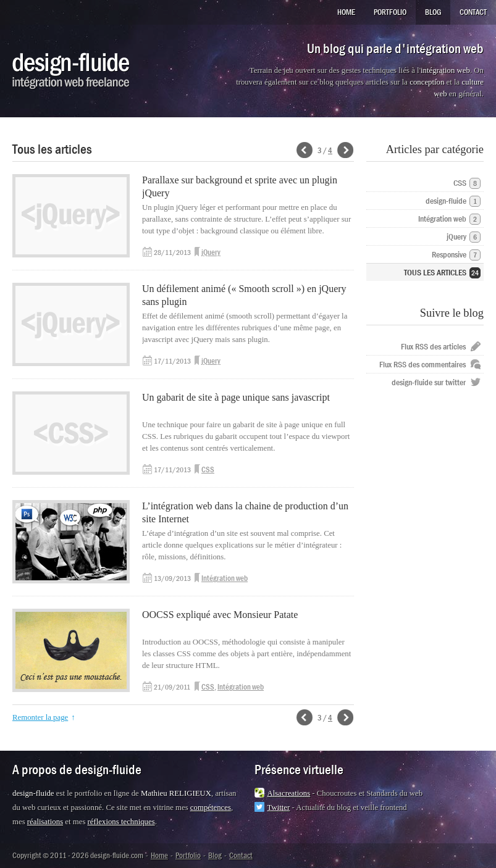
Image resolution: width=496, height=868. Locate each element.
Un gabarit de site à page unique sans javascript (236, 397)
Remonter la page (40, 717)
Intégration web (225, 578)
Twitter (279, 807)
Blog (433, 12)
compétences (211, 807)
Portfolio (390, 12)
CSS (208, 469)
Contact (473, 12)
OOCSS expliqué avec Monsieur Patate (220, 615)
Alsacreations (289, 793)
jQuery (211, 252)
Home (346, 12)
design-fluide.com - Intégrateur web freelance (71, 71)
